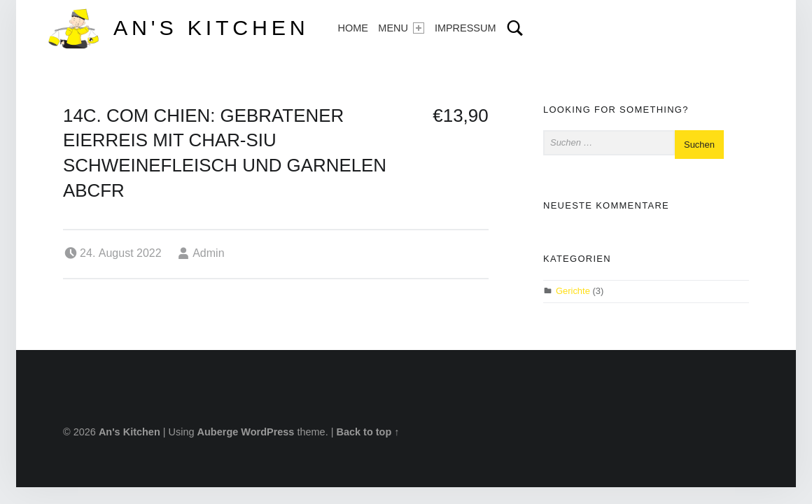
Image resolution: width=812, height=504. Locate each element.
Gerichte (573, 291)
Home (352, 28)
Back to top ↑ (367, 432)
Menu (401, 28)
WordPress (267, 432)
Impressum (465, 28)
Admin (208, 253)
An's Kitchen (211, 27)
